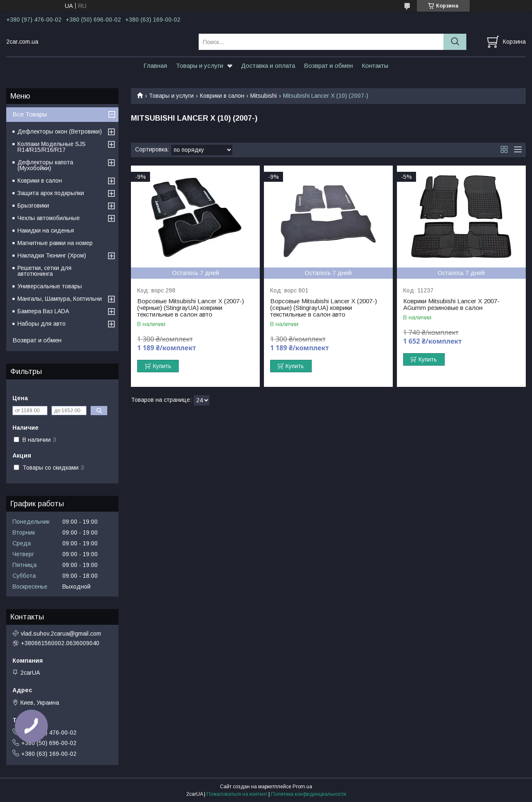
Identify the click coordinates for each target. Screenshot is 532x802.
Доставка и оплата (268, 66)
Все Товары (30, 114)
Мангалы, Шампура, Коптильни (60, 299)
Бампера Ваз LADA (43, 311)
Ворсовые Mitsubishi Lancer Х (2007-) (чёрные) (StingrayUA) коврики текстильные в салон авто (191, 308)
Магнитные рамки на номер (55, 243)
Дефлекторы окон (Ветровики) (60, 131)
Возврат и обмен (328, 66)
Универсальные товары (50, 286)
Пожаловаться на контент (237, 794)
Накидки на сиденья (46, 230)
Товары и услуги (199, 66)
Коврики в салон (222, 96)
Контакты (375, 66)
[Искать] (455, 42)
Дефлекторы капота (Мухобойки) (45, 165)
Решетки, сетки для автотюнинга (44, 271)
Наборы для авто (42, 324)
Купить (162, 366)
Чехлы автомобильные (49, 218)
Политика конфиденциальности (309, 794)
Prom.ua (302, 787)
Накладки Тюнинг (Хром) (52, 255)
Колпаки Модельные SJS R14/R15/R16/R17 (52, 147)
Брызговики (33, 205)
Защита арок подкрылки (51, 193)
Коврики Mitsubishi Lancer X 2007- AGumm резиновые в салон (451, 304)
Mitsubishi (264, 96)
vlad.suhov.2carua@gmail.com (61, 634)
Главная (155, 66)
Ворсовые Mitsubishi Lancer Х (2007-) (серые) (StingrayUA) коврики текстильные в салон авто (324, 308)
